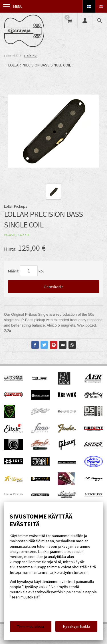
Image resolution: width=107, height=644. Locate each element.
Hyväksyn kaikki (76, 626)
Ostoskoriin (54, 287)
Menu (13, 6)
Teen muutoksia (31, 627)
